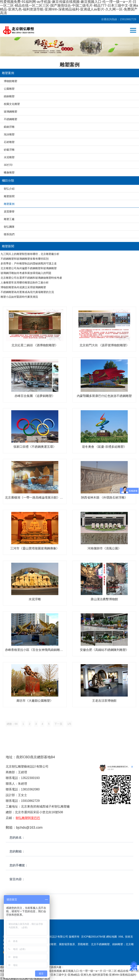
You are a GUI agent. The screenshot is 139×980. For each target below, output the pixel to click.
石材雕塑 (9, 142)
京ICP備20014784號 (93, 937)
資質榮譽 (9, 211)
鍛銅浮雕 (9, 127)
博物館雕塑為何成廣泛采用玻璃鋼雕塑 (23, 287)
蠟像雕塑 (9, 172)
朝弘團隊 (9, 227)
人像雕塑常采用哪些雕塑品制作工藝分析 (25, 283)
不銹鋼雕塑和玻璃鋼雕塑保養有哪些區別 (25, 259)
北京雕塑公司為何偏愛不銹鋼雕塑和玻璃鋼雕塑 (29, 268)
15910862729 (128, 19)
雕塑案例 (9, 204)
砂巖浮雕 (9, 150)
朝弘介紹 (9, 189)
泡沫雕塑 (9, 134)
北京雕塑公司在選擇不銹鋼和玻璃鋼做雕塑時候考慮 (31, 278)
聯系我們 (9, 234)
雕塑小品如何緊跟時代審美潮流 (19, 297)
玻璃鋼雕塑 (10, 112)
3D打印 (8, 165)
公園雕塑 (9, 89)
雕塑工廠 (9, 219)
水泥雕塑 (9, 157)
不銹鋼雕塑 (10, 119)
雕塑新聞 (9, 196)
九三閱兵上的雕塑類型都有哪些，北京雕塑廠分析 (30, 254)
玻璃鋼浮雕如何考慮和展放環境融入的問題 (26, 273)
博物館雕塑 (10, 81)
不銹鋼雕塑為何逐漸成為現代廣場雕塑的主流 (27, 292)
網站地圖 (112, 937)
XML (121, 937)
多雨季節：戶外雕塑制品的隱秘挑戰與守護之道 (29, 263)
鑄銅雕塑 (9, 96)
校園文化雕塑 (12, 104)
